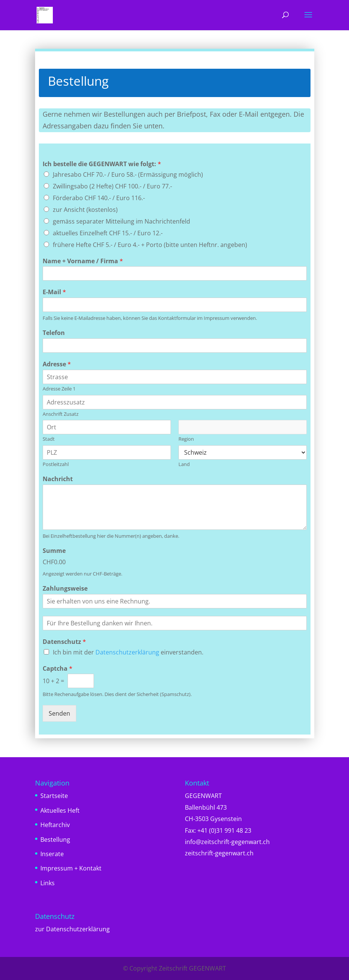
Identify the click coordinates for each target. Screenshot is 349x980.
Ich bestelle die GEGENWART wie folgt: (102, 164)
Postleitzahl (56, 464)
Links (48, 883)
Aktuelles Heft (60, 810)
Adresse (57, 364)
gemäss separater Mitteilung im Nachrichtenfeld (121, 221)
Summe (54, 551)
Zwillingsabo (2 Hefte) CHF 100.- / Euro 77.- (112, 186)
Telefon (54, 333)
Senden (59, 713)
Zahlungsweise (65, 589)
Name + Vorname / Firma (83, 261)
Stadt (49, 439)
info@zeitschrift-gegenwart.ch (227, 842)
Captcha (58, 669)
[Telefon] (175, 346)
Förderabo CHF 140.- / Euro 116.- (99, 198)
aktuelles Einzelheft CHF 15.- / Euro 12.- (108, 233)
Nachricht (58, 479)
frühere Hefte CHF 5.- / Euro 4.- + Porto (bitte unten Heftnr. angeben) (150, 245)
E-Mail (54, 292)
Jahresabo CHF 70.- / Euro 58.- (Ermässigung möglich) (128, 174)
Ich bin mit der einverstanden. (128, 652)
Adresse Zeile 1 (59, 389)
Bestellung (55, 840)
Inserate (52, 854)
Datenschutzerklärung (127, 652)
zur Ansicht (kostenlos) (85, 210)
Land (184, 464)
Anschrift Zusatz (61, 414)
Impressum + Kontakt (71, 868)
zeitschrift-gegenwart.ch (219, 853)
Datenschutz (64, 642)
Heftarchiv (55, 825)
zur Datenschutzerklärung (72, 929)
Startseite (54, 796)
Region (186, 439)
